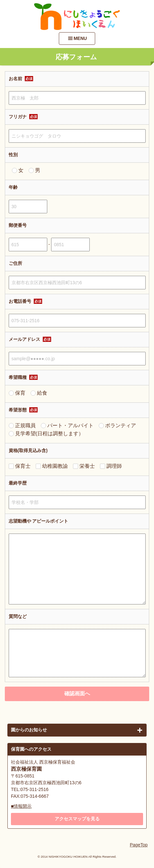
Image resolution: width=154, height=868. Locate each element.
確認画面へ (77, 694)
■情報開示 (21, 806)
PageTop (139, 845)
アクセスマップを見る (77, 819)
